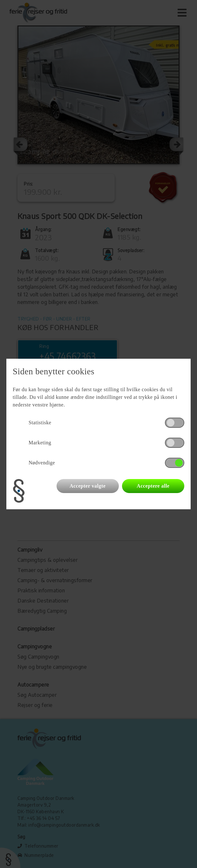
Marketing (40, 443)
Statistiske (40, 423)
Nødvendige (42, 463)
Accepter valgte (88, 486)
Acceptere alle (153, 486)
